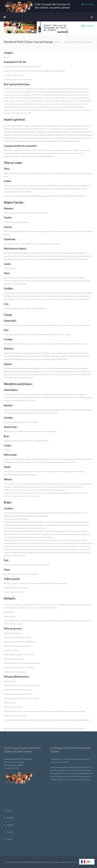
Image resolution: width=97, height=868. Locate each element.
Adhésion (10, 825)
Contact (10, 839)
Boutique (10, 832)
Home (57, 42)
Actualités (10, 818)
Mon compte (87, 4)
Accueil (9, 811)
